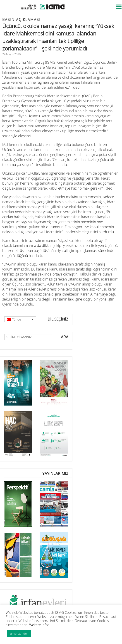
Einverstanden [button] (19, 634)
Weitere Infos (39, 625)
